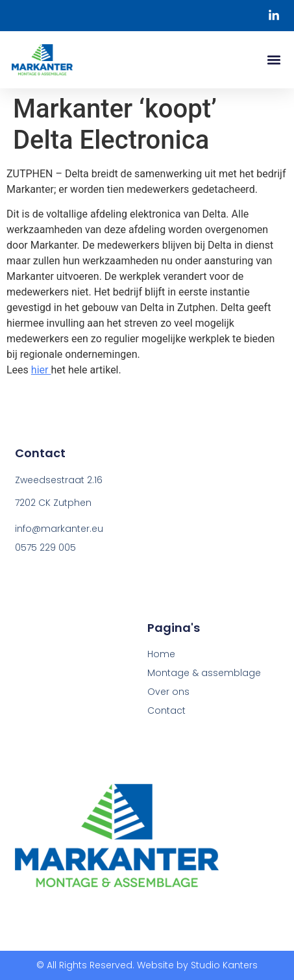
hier (41, 370)
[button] (274, 60)
